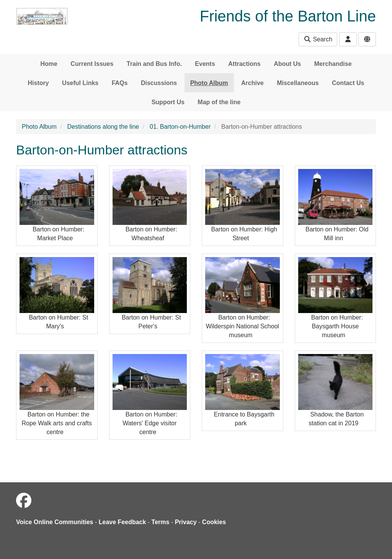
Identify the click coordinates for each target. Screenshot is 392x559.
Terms (161, 522)
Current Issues (92, 64)
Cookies (214, 522)
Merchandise (333, 64)
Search (318, 39)
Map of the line (219, 102)
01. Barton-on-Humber (180, 127)
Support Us (168, 102)
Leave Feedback (122, 522)
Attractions (244, 64)
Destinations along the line (103, 127)
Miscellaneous (298, 83)
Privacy (186, 522)
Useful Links (80, 83)
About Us (287, 64)
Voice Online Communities (55, 522)
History (38, 83)
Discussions (159, 83)
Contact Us (348, 83)
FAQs (120, 83)
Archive (252, 83)
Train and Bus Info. (154, 64)
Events (205, 64)
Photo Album (209, 83)
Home (49, 64)
